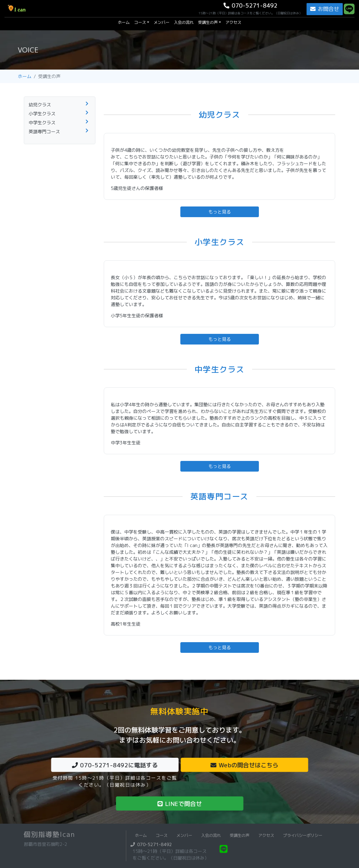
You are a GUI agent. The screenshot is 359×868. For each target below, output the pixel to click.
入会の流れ (184, 22)
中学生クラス (42, 123)
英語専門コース (44, 132)
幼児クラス (40, 105)
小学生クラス (42, 114)
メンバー (162, 22)
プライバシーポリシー (303, 835)
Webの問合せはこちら (244, 765)
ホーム (125, 22)
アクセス (233, 22)
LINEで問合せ (179, 804)
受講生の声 (208, 22)
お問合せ (325, 9)
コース (140, 22)
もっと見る (220, 212)
